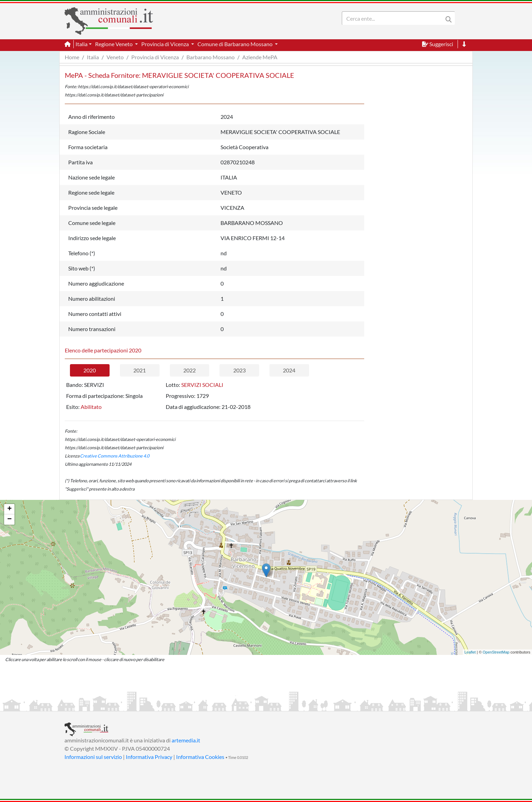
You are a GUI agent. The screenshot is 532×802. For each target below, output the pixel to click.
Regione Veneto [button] (114, 44)
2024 (289, 370)
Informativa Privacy (149, 757)
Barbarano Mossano (211, 57)
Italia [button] (81, 44)
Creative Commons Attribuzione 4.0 (115, 456)
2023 (239, 370)
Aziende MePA (260, 57)
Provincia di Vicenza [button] (166, 44)
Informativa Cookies (200, 757)
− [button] (9, 520)
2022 (190, 370)
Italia (93, 57)
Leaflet (470, 652)
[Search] (394, 18)
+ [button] (9, 509)
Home (72, 57)
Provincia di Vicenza (155, 57)
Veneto (115, 57)
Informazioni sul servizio (93, 757)
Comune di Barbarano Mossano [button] (236, 44)
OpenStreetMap (496, 652)
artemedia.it (186, 740)
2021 (140, 370)
